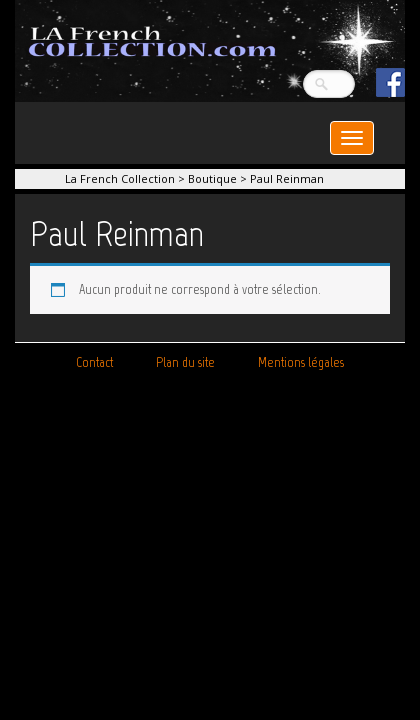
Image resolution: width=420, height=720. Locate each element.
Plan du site (185, 362)
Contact (94, 362)
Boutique (212, 178)
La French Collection (120, 178)
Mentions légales (301, 362)
